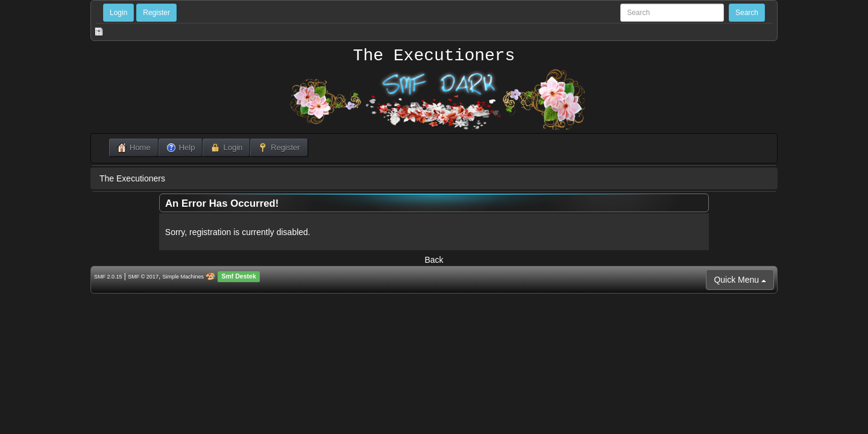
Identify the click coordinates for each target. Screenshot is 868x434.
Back (434, 260)
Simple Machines (184, 277)
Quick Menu (740, 280)
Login (118, 13)
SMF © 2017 (143, 277)
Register (156, 13)
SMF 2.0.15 (108, 277)
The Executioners (434, 56)
